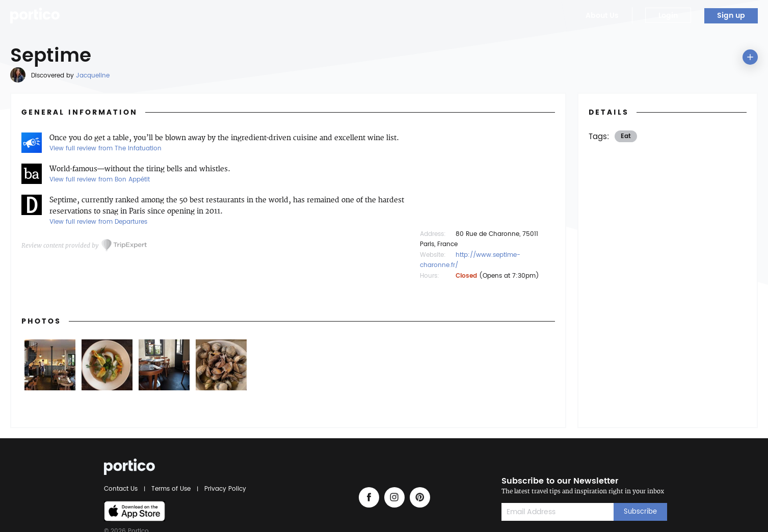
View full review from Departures (98, 222)
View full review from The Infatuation (105, 149)
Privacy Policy (224, 489)
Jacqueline (93, 76)
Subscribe (640, 512)
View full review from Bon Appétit (100, 180)
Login (668, 16)
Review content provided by (60, 245)
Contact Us (122, 489)
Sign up (731, 16)
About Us (602, 16)
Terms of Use (171, 489)
